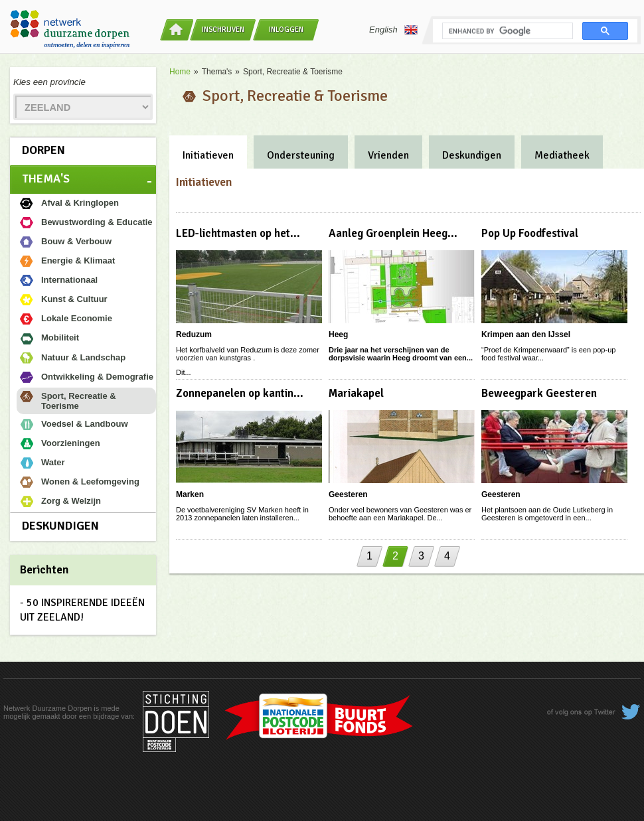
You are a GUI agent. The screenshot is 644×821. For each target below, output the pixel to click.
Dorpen (43, 150)
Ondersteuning (301, 155)
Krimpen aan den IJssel (526, 335)
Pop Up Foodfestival (530, 233)
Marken (190, 494)
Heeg (338, 335)
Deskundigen (60, 526)
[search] (506, 31)
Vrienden (388, 155)
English (393, 30)
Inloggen (286, 30)
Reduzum (194, 335)
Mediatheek (562, 155)
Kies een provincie (49, 82)
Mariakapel (356, 393)
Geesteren (348, 494)
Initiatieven (208, 155)
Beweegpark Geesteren (539, 393)
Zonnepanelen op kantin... (240, 393)
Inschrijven (223, 30)
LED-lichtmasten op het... (238, 233)
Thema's (46, 179)
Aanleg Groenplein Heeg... (393, 233)
